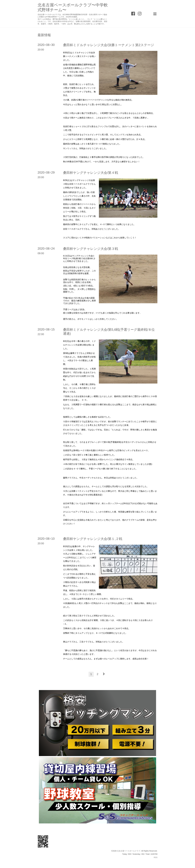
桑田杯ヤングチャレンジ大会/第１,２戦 (93, 539)
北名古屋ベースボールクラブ (129, 851)
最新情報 (44, 35)
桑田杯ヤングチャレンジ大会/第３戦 (91, 249)
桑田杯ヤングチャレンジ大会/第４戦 (91, 173)
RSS (156, 857)
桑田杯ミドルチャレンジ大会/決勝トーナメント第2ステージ (109, 45)
